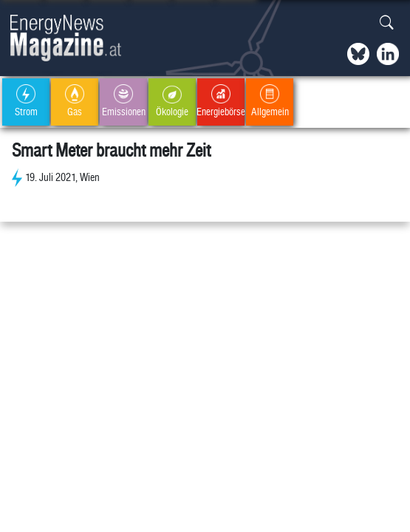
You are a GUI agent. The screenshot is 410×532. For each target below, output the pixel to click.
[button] (387, 23)
